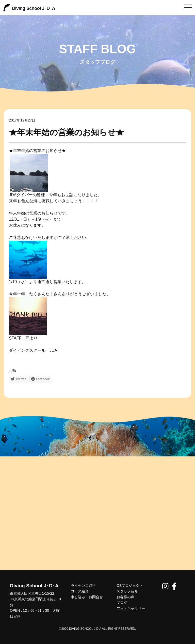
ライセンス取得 (83, 586)
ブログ (122, 603)
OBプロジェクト (130, 586)
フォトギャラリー (131, 608)
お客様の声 (125, 597)
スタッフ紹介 (127, 591)
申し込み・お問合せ (87, 597)
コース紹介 (80, 591)
